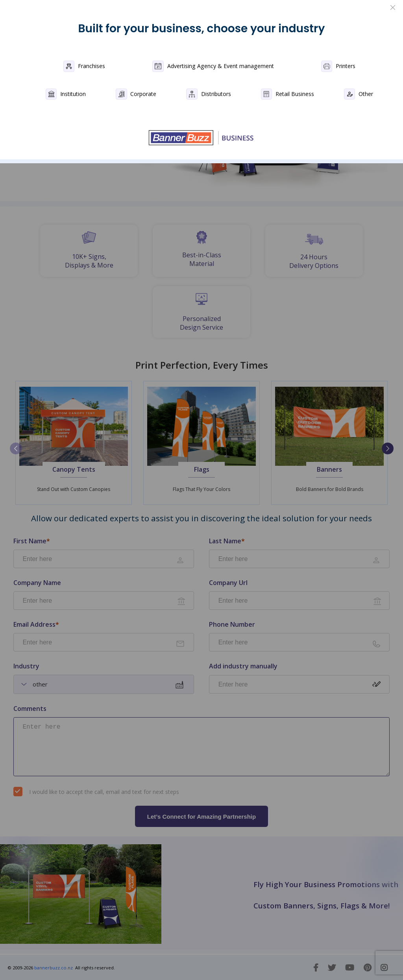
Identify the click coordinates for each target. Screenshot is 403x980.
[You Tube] (350, 968)
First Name (32, 541)
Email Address (36, 625)
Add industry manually (243, 666)
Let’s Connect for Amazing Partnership (201, 817)
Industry (26, 666)
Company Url (228, 583)
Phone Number (232, 625)
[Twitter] (332, 968)
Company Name (37, 583)
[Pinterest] (367, 968)
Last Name (227, 541)
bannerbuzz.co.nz (53, 968)
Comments (30, 709)
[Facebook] (316, 968)
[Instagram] (384, 968)
